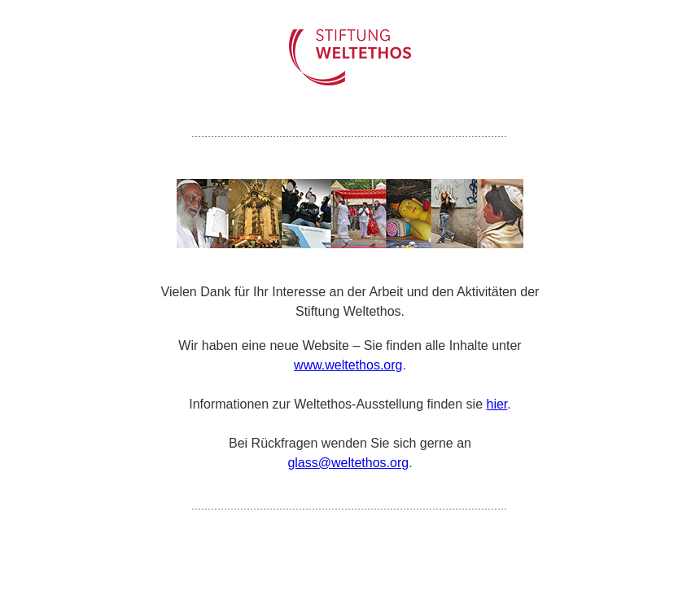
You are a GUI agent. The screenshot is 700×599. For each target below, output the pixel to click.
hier (497, 404)
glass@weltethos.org (348, 463)
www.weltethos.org (348, 365)
